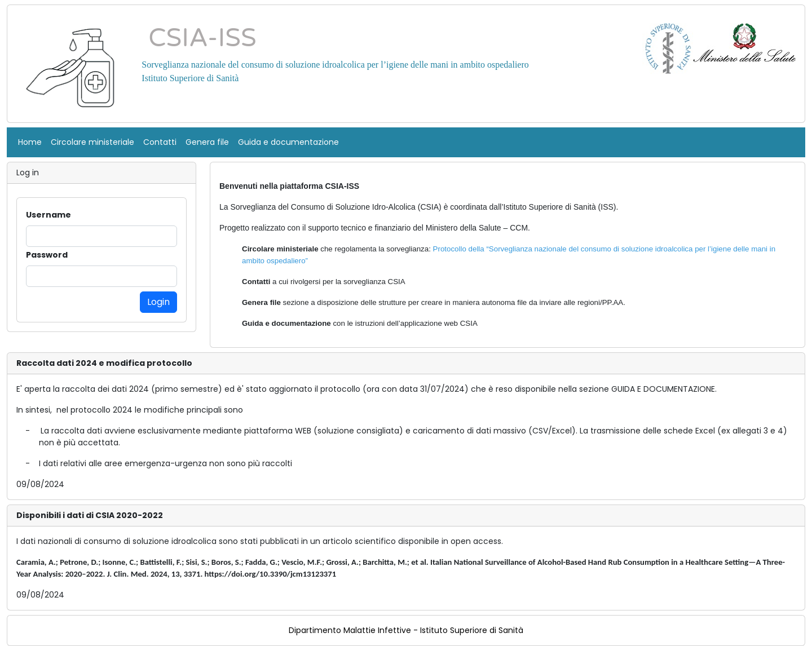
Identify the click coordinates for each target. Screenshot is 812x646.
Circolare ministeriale (92, 142)
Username (48, 215)
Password (47, 255)
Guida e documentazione (288, 142)
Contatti (160, 142)
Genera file (207, 142)
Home (30, 142)
